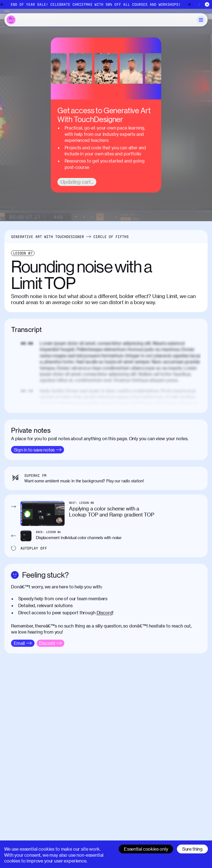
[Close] (207, 5)
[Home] (11, 20)
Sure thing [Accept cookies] (192, 849)
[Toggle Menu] (201, 20)
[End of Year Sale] (106, 4)
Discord (105, 613)
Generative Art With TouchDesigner (47, 237)
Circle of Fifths (111, 237)
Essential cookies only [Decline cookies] (146, 849)
